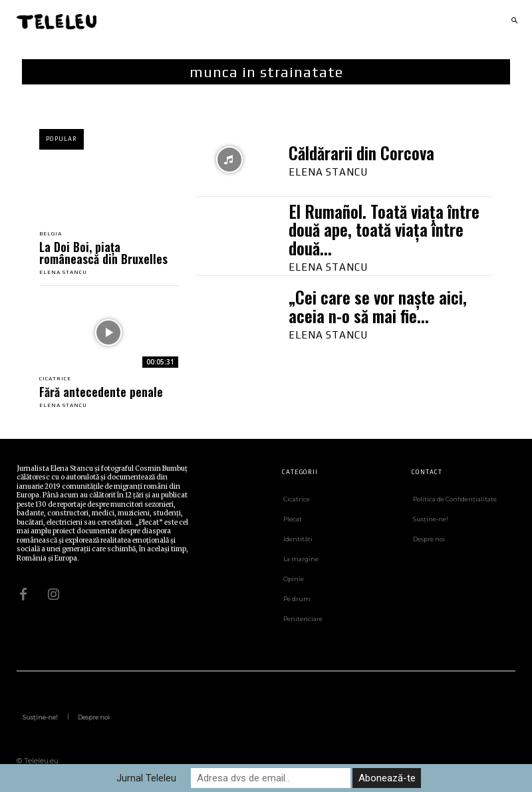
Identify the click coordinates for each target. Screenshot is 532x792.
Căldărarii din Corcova (361, 153)
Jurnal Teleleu (146, 778)
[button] (514, 21)
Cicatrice (55, 379)
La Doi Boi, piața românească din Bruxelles (103, 253)
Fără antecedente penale (101, 392)
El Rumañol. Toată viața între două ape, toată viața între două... (384, 229)
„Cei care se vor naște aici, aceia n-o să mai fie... (378, 306)
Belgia (51, 234)
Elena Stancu (63, 272)
